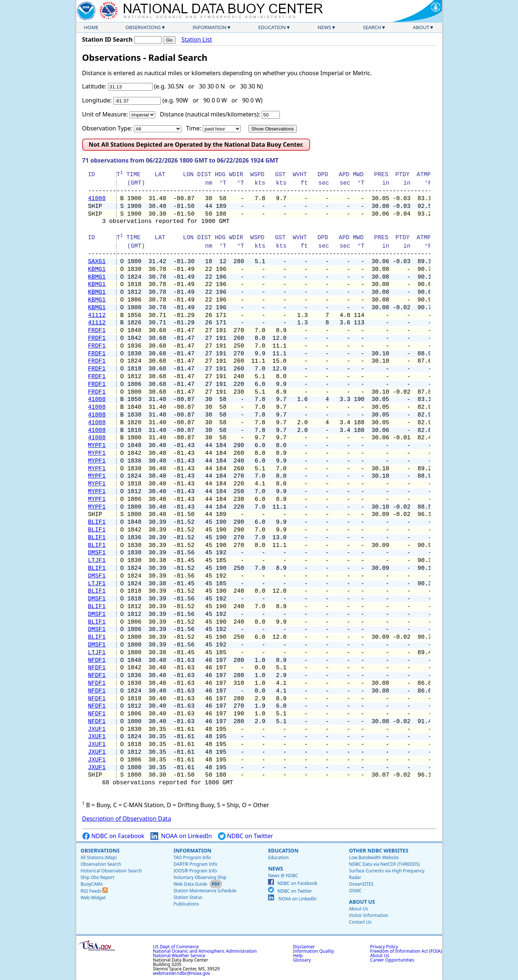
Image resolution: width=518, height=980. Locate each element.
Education (272, 27)
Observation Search (101, 864)
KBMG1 (97, 269)
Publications (186, 904)
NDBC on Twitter (246, 836)
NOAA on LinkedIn (181, 836)
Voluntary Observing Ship (200, 877)
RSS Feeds (94, 891)
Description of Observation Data (127, 819)
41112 (97, 315)
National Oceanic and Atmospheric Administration (205, 951)
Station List (197, 40)
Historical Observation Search (111, 871)
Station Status (188, 897)
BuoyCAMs (92, 884)
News (324, 27)
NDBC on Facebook (113, 836)
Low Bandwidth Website (374, 857)
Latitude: (94, 86)
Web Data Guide (190, 884)
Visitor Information (368, 915)
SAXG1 (97, 262)
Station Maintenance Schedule (205, 891)
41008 (97, 199)
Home (91, 27)
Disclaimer (304, 947)
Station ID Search (107, 39)
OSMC (355, 891)
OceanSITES (361, 884)
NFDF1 (97, 660)
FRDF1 (97, 331)
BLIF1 (97, 522)
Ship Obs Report (98, 877)
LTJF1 (97, 561)
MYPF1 (97, 446)
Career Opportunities (392, 960)
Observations (143, 27)
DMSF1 (97, 553)
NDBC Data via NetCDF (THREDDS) (384, 864)
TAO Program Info (192, 857)
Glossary (302, 960)
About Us (362, 902)
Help (298, 955)
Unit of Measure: (105, 114)
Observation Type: (107, 128)
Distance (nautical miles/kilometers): (210, 114)
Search (372, 27)
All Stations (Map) (99, 857)
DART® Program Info (196, 864)
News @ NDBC (283, 876)
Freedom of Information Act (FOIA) (406, 951)
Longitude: (97, 100)
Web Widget (93, 898)
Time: (193, 128)
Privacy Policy (384, 947)
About (421, 27)
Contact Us (360, 922)
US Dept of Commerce (176, 947)
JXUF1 (97, 729)
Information (209, 27)
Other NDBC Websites (378, 850)
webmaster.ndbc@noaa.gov (182, 973)
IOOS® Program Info (195, 871)
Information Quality (314, 951)
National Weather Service (179, 955)
